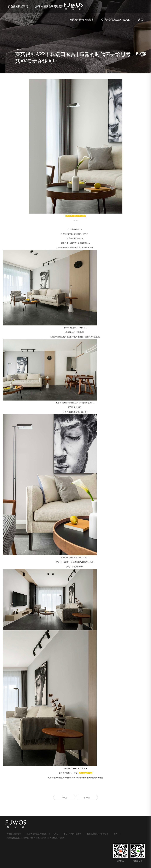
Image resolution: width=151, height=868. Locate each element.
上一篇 (64, 798)
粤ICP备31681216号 (57, 838)
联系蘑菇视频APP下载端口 (116, 20)
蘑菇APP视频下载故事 (82, 20)
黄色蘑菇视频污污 (18, 7)
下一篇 (87, 798)
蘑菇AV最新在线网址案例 (49, 7)
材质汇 (55, 834)
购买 (140, 20)
